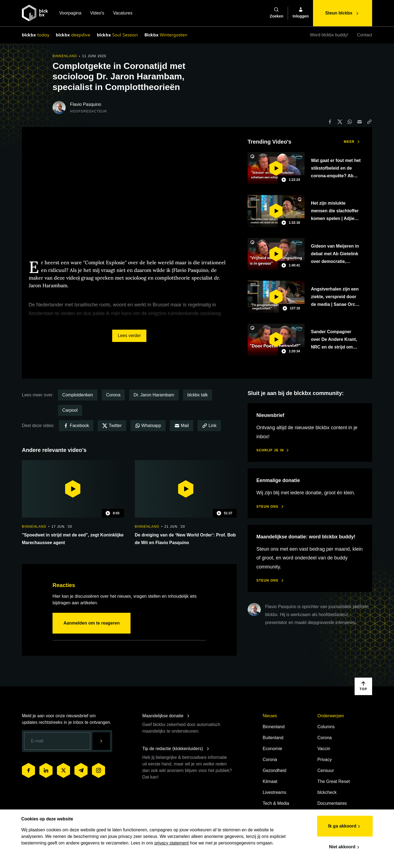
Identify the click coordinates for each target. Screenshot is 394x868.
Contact (365, 35)
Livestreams (274, 792)
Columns (326, 727)
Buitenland (273, 738)
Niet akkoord (344, 847)
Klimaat (270, 781)
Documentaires (332, 803)
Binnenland (274, 727)
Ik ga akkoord (344, 826)
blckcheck (327, 792)
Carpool (70, 410)
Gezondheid (274, 770)
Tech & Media (276, 803)
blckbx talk (198, 395)
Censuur (326, 770)
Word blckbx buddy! (329, 35)
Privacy (325, 760)
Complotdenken (78, 395)
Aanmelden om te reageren (92, 623)
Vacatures (123, 14)
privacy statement (189, 843)
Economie (272, 749)
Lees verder (129, 336)
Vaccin (324, 749)
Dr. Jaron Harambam (154, 395)
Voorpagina (70, 14)
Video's (97, 14)
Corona (113, 395)
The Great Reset (334, 781)
